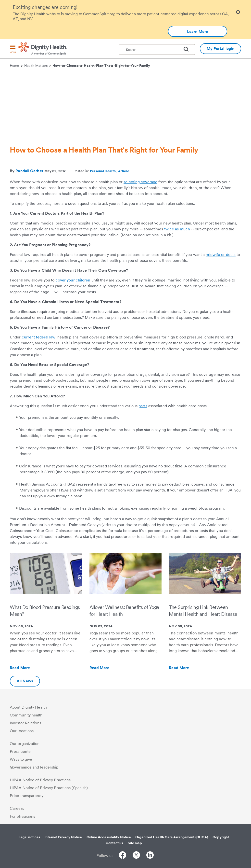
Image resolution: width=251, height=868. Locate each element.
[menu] (13, 49)
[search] (188, 49)
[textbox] (157, 49)
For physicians (22, 816)
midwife (213, 255)
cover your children (73, 280)
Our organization (25, 744)
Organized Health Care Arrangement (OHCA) (172, 837)
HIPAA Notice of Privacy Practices (40, 780)
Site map (135, 843)
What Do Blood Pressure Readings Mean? (45, 611)
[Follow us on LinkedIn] (150, 856)
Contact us (114, 843)
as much (182, 229)
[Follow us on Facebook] (123, 856)
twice (169, 229)
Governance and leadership (34, 767)
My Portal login (221, 49)
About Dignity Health (28, 707)
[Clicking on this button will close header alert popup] (238, 12)
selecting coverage (140, 182)
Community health (26, 715)
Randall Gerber (29, 171)
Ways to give (21, 759)
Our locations (22, 731)
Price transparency (27, 796)
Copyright (221, 837)
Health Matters (38, 66)
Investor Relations (25, 723)
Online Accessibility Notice (109, 837)
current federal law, (39, 337)
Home (16, 66)
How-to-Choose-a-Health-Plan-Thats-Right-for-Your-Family (101, 66)
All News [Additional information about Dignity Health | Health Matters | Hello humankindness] (25, 681)
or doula (228, 255)
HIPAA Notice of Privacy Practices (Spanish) (49, 788)
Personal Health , (104, 171)
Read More (30, 668)
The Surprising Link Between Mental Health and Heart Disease (203, 611)
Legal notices (29, 837)
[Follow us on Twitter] (136, 856)
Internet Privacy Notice (63, 837)
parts (143, 406)
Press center (21, 751)
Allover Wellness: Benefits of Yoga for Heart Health (124, 611)
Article (124, 171)
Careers (17, 808)
